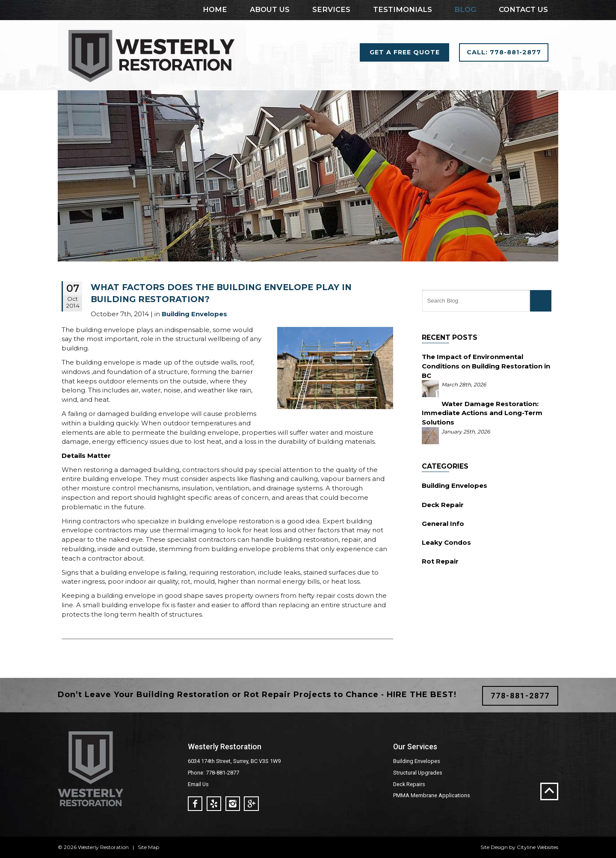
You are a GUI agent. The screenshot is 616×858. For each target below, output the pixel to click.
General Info (443, 524)
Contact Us (523, 9)
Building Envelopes (455, 485)
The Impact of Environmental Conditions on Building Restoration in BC (486, 366)
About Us (270, 9)
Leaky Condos (446, 542)
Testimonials (403, 9)
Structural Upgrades (418, 773)
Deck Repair (443, 505)
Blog (465, 9)
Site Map (148, 847)
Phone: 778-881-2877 (213, 773)
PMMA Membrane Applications (432, 795)
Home (215, 9)
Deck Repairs (409, 784)
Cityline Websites (538, 847)
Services (331, 9)
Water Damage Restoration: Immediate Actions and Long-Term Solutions (482, 413)
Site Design (494, 847)
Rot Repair (440, 561)
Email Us (198, 784)
